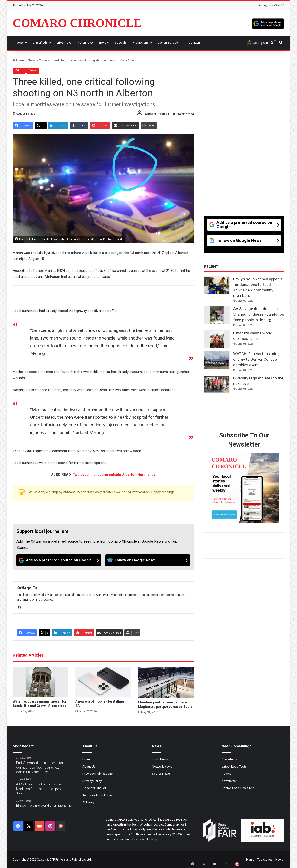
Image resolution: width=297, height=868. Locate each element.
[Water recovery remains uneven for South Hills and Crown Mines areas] (41, 682)
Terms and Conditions (97, 795)
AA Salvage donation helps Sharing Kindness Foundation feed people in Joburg (259, 314)
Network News (162, 766)
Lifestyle (62, 43)
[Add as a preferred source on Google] (268, 23)
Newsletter (229, 781)
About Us (89, 766)
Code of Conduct (94, 788)
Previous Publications (97, 774)
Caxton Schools (168, 43)
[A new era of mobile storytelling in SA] (103, 682)
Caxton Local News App (238, 788)
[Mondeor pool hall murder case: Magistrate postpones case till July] (166, 682)
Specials (121, 43)
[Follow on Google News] (148, 560)
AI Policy (88, 802)
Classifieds (40, 43)
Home (19, 60)
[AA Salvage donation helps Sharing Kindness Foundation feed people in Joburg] (217, 315)
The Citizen (192, 43)
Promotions (141, 43)
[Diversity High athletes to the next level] (217, 384)
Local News (160, 759)
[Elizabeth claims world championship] (217, 339)
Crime (43, 60)
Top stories (265, 860)
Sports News (161, 774)
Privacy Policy (92, 781)
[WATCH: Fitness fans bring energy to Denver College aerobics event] (217, 360)
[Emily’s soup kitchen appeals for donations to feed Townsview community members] (217, 285)
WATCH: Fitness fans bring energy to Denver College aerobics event (256, 359)
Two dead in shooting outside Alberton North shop (114, 475)
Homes (226, 774)
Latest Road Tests (234, 766)
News (20, 43)
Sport (102, 43)
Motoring (83, 43)
